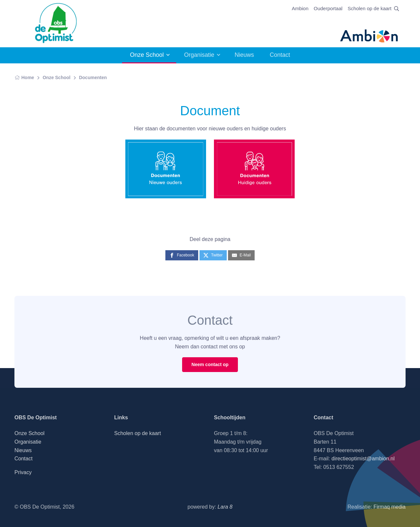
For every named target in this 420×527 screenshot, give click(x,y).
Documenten (93, 77)
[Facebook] (182, 255)
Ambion (300, 8)
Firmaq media (389, 507)
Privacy (23, 472)
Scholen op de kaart (370, 8)
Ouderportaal (328, 8)
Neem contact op (210, 364)
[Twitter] (213, 255)
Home (24, 77)
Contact (280, 55)
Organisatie (199, 55)
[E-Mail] (241, 255)
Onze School (147, 55)
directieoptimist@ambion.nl (363, 459)
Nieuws (244, 55)
